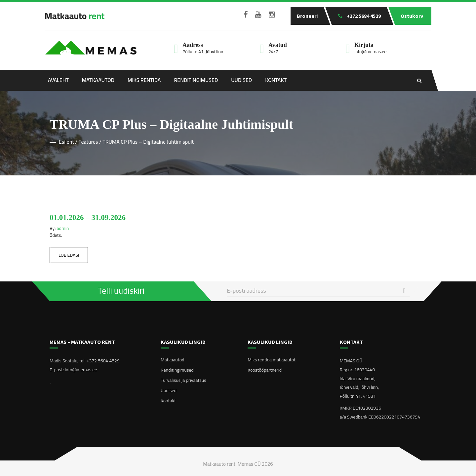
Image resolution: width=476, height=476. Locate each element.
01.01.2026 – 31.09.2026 (88, 218)
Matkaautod (98, 80)
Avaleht (58, 80)
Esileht (66, 142)
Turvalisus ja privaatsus (183, 380)
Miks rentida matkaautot (272, 360)
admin (63, 228)
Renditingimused (196, 80)
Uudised (241, 80)
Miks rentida (144, 80)
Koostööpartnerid (265, 370)
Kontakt (276, 80)
